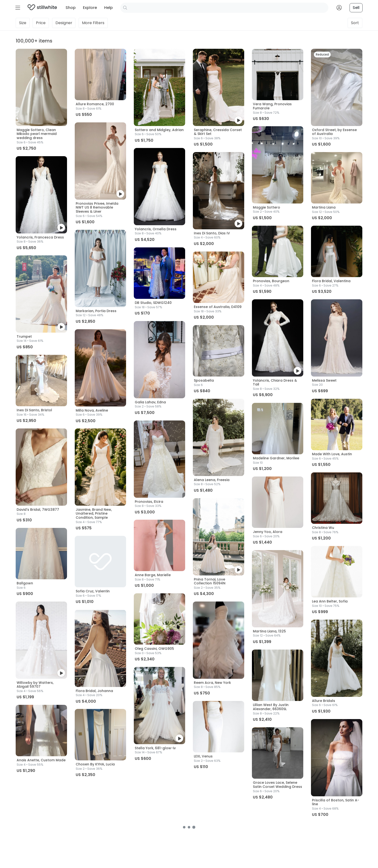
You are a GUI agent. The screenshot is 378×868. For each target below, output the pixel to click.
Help (108, 8)
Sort (355, 23)
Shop (71, 8)
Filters (93, 23)
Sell (356, 8)
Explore (90, 8)
